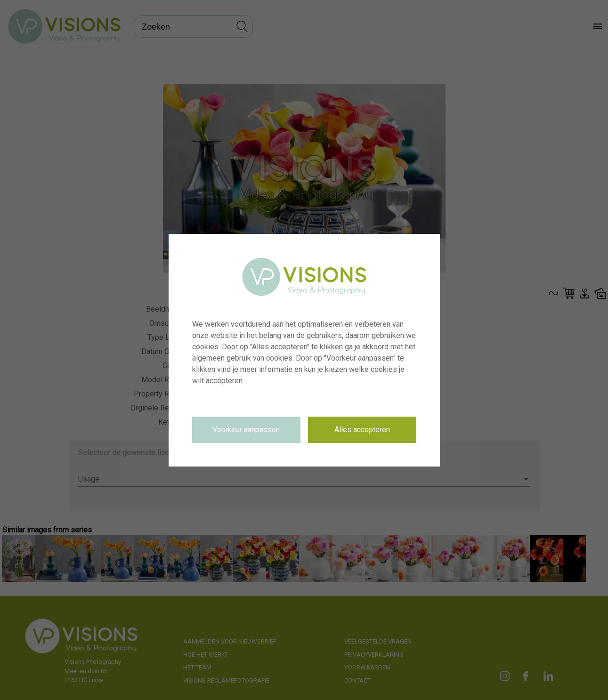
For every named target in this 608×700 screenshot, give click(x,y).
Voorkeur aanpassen (246, 430)
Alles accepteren (362, 430)
